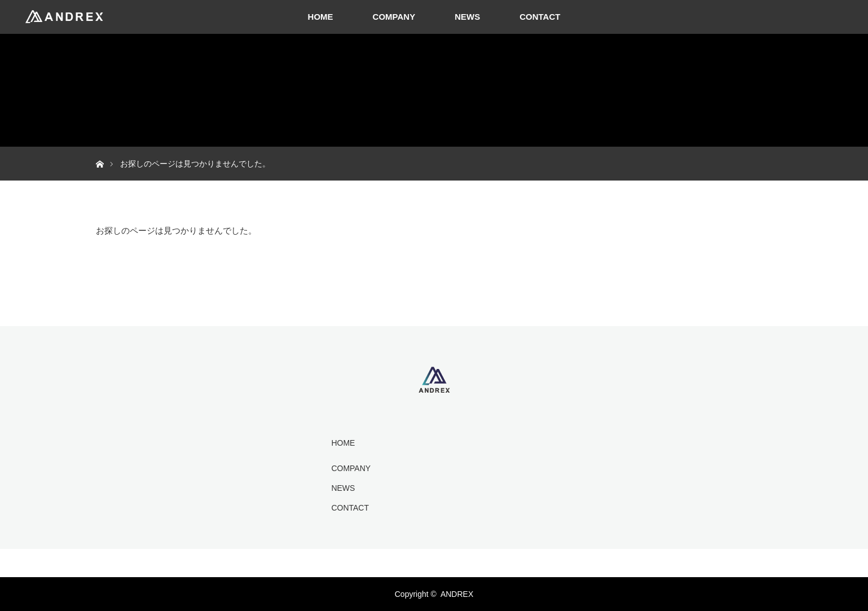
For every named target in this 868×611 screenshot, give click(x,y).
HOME (321, 17)
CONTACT (540, 17)
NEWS (467, 17)
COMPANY (394, 17)
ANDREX (457, 594)
